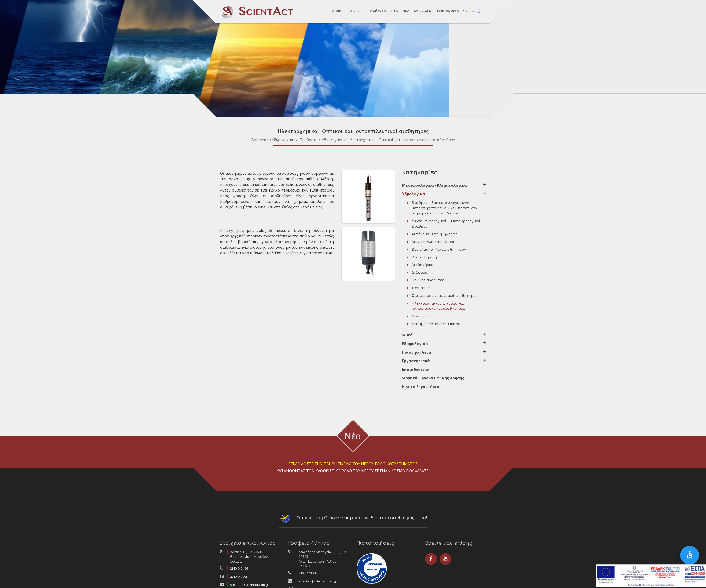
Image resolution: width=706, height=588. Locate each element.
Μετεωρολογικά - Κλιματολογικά (444, 187)
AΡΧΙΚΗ (338, 11)
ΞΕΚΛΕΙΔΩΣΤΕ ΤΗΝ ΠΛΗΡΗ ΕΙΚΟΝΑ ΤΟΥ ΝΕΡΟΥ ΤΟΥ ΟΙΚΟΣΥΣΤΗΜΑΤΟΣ (353, 465)
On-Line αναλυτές (426, 281)
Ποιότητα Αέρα (444, 353)
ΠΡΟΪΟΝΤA (377, 11)
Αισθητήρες (420, 266)
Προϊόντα (308, 141)
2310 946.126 (239, 570)
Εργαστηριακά (444, 362)
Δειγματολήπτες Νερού (431, 243)
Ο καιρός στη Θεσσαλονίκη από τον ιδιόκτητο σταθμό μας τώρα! (353, 520)
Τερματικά (419, 289)
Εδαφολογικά (444, 345)
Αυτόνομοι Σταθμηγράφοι (433, 235)
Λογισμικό (418, 317)
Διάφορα (417, 274)
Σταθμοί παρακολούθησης (434, 325)
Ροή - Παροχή (422, 258)
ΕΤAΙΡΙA (356, 11)
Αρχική (288, 141)
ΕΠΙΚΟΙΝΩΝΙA (448, 11)
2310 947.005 (239, 578)
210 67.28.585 (308, 574)
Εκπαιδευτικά (416, 371)
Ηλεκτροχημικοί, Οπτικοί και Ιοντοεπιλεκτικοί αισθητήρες (401, 141)
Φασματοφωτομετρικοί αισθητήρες (442, 297)
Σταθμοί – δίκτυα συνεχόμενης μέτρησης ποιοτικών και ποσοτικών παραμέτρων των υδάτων (442, 209)
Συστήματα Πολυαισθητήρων (436, 250)
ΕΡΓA (394, 11)
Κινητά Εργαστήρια (421, 388)
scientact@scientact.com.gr (318, 583)
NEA (406, 11)
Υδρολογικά (332, 141)
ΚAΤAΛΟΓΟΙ (423, 11)
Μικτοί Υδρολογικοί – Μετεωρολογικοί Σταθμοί (444, 225)
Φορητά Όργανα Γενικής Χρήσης (433, 379)
